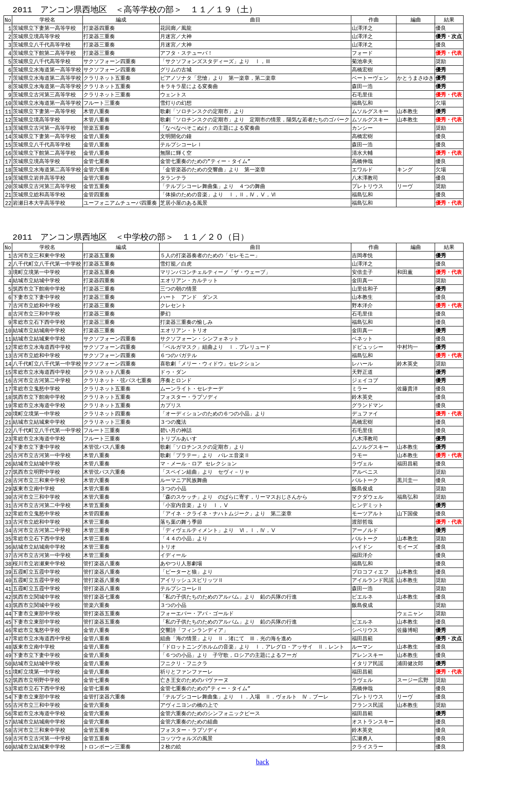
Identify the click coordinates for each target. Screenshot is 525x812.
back (262, 801)
